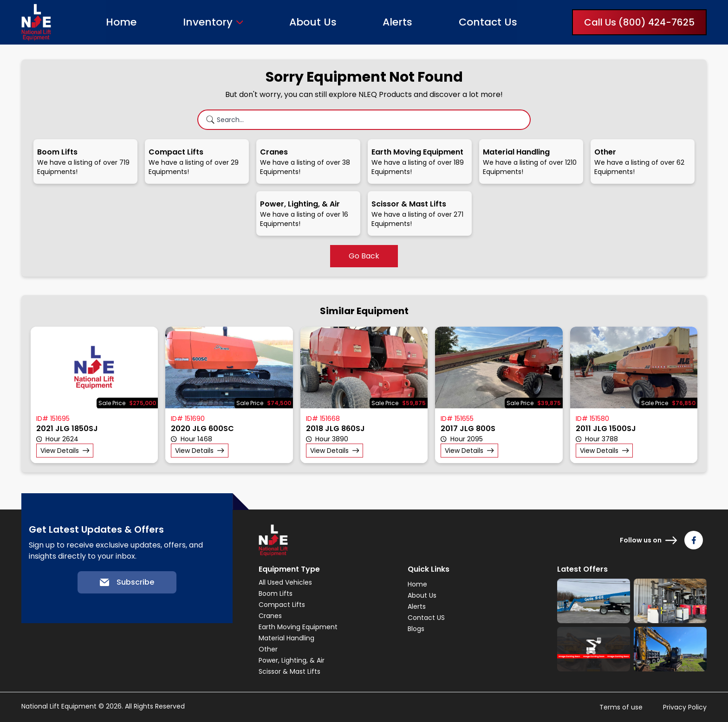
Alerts (397, 22)
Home (121, 22)
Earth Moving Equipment (298, 627)
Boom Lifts (276, 593)
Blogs (416, 629)
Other (268, 649)
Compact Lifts (282, 605)
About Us (313, 22)
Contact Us (488, 22)
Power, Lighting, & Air (292, 660)
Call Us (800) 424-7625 (639, 22)
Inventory (208, 22)
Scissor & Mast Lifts (289, 671)
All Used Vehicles (285, 582)
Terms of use (621, 707)
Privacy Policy (685, 707)
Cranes (270, 616)
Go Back (364, 256)
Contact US (426, 618)
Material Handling (286, 638)
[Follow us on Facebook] (694, 540)
